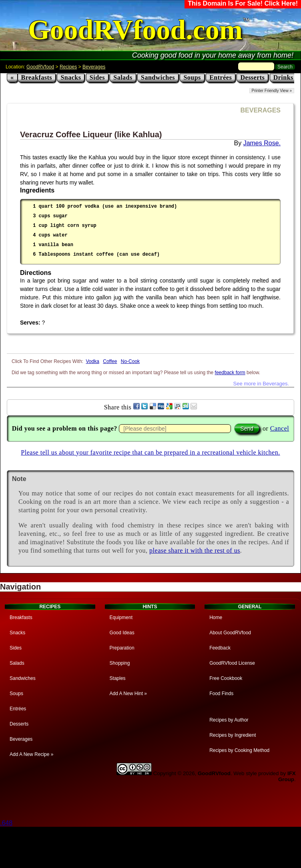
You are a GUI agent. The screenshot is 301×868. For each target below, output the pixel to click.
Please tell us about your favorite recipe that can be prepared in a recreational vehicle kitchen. (150, 452)
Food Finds (221, 694)
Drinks (283, 77)
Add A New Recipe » (31, 754)
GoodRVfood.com (135, 30)
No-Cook (130, 361)
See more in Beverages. (261, 384)
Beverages (94, 67)
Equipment (121, 617)
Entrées (221, 77)
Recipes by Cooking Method (239, 750)
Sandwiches (158, 77)
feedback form (230, 373)
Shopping (120, 663)
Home (216, 617)
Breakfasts (37, 77)
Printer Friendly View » (272, 91)
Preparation (122, 648)
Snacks (71, 77)
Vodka (93, 361)
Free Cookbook (226, 678)
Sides (97, 77)
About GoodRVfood (230, 633)
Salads (123, 77)
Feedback (220, 648)
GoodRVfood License (232, 663)
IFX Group (287, 776)
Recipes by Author (229, 720)
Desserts (252, 77)
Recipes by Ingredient (233, 735)
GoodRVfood (40, 67)
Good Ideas (122, 633)
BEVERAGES (261, 110)
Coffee (110, 361)
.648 (6, 823)
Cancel (280, 428)
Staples (118, 678)
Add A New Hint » (128, 694)
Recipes (68, 67)
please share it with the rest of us (195, 550)
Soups (192, 77)
